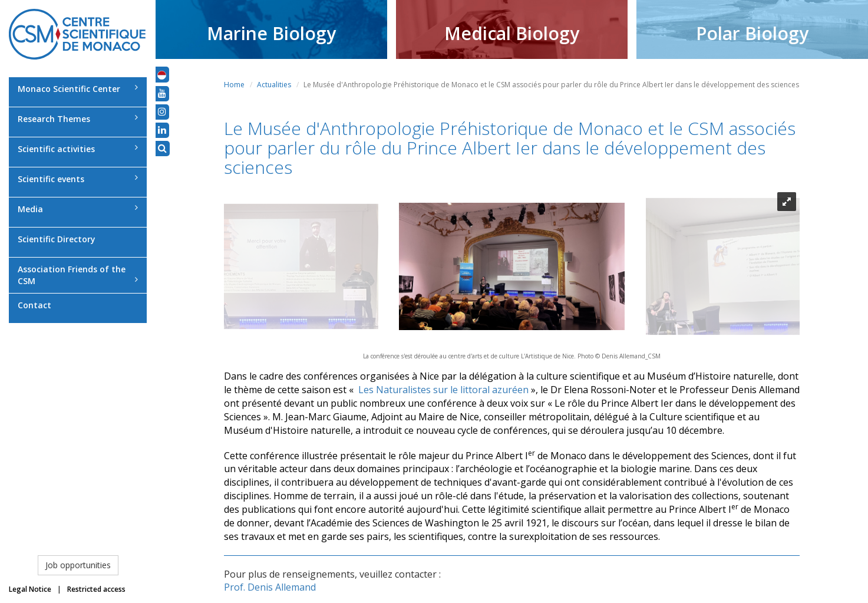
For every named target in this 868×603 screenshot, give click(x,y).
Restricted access (96, 589)
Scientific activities (78, 149)
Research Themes (78, 119)
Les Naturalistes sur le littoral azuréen (443, 390)
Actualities (274, 85)
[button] (162, 74)
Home (234, 85)
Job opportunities (78, 565)
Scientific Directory (57, 239)
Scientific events (78, 179)
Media (78, 209)
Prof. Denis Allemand (270, 587)
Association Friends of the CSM (78, 275)
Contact (34, 305)
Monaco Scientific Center (78, 89)
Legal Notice (30, 589)
